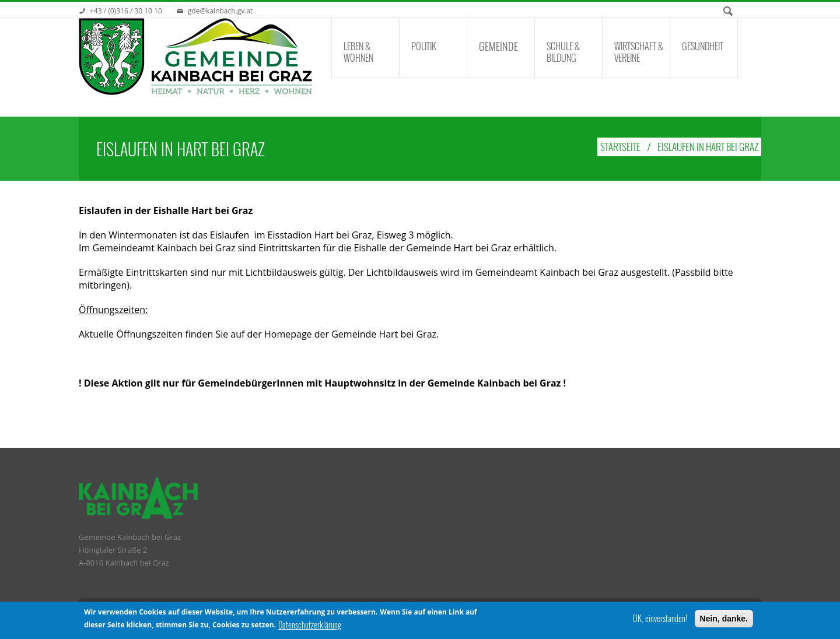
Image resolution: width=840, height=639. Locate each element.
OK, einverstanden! (660, 619)
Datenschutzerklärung (310, 626)
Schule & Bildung (563, 52)
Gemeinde (498, 46)
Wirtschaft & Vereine (639, 52)
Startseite (620, 147)
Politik (424, 46)
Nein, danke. (724, 619)
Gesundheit (703, 46)
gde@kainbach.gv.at (220, 11)
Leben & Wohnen (358, 52)
